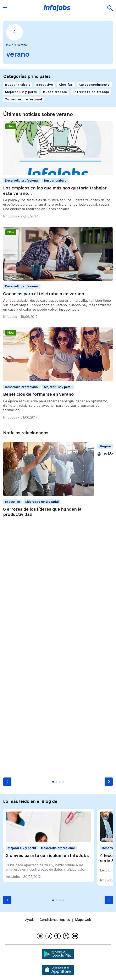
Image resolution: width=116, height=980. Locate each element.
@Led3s (106, 454)
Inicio (10, 45)
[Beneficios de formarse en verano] (58, 380)
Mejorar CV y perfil (21, 92)
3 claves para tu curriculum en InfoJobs (47, 856)
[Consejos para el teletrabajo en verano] (58, 280)
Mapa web (83, 920)
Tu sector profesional (24, 99)
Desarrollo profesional (22, 180)
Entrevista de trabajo (91, 92)
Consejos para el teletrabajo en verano (44, 294)
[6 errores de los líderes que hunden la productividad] (49, 495)
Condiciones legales (55, 920)
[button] (7, 782)
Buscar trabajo (18, 85)
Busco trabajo (55, 92)
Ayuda (30, 920)
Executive (45, 85)
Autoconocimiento (94, 85)
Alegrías (66, 85)
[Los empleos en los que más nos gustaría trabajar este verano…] (58, 174)
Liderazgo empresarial (42, 502)
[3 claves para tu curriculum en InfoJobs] (49, 841)
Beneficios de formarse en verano (38, 394)
